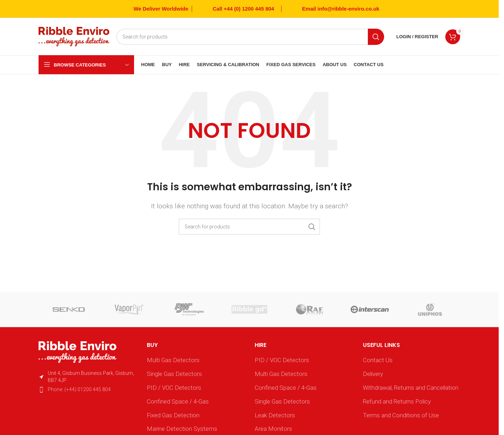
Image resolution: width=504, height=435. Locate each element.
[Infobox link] (237, 9)
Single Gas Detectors (174, 374)
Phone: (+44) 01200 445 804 (79, 389)
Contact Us (378, 360)
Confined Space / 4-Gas (178, 401)
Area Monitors (273, 429)
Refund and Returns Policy (397, 401)
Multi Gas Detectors (173, 360)
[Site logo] (74, 36)
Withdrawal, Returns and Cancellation (411, 388)
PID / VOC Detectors (174, 388)
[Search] (250, 37)
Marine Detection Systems (182, 429)
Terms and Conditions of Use (401, 415)
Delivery (373, 374)
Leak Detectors (275, 415)
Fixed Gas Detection (173, 415)
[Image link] (77, 352)
